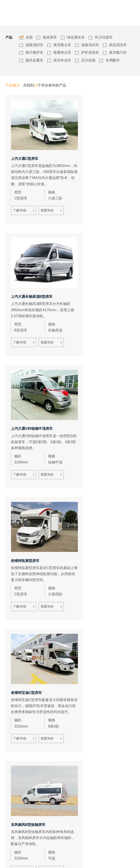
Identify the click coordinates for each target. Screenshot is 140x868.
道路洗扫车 (90, 45)
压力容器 (88, 60)
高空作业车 (62, 60)
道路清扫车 (34, 45)
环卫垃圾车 (104, 37)
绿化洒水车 (76, 37)
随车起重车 (34, 60)
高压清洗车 (118, 45)
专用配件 (113, 60)
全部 (29, 37)
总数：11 (59, 850)
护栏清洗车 (90, 52)
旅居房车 (50, 37)
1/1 (86, 850)
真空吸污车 (118, 52)
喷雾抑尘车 (62, 52)
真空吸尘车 (62, 45)
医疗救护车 (34, 52)
